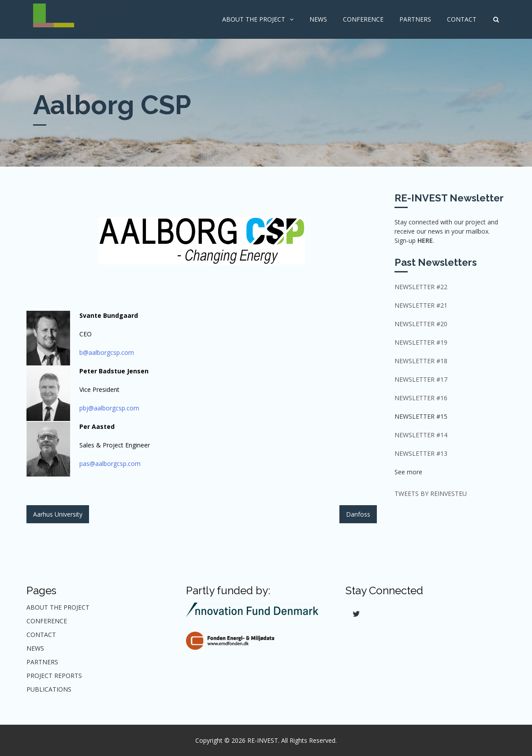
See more (408, 472)
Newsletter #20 (421, 324)
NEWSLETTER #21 (421, 305)
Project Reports (54, 676)
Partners (415, 19)
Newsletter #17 (421, 379)
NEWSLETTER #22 (421, 287)
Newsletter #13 (421, 453)
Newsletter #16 (421, 398)
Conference (363, 19)
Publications (49, 689)
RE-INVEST (263, 740)
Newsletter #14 (421, 435)
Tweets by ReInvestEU (431, 493)
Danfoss (358, 514)
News (318, 19)
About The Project (254, 19)
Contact (462, 19)
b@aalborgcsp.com (107, 352)
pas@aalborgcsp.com (110, 464)
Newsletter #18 (421, 361)
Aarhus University (58, 514)
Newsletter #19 (421, 342)
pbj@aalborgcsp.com (109, 408)
